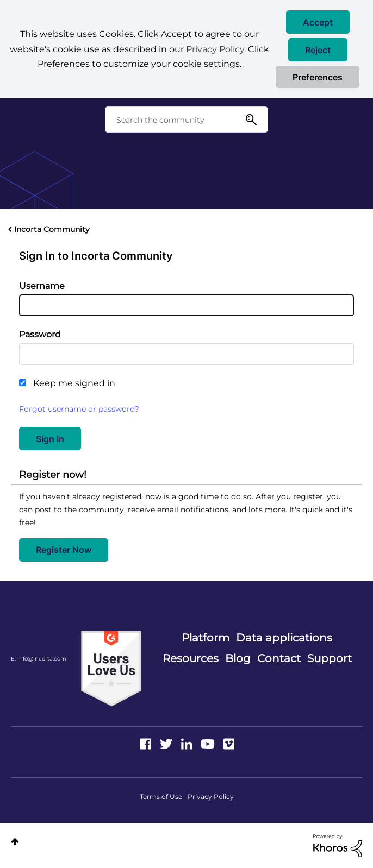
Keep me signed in (74, 383)
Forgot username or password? (79, 409)
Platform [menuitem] (206, 638)
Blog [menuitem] (238, 658)
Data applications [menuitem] (284, 638)
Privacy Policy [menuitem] (211, 797)
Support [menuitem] (330, 658)
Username (42, 286)
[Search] (186, 119)
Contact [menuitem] (279, 658)
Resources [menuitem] (191, 658)
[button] (318, 22)
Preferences (318, 77)
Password (40, 334)
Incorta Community (52, 229)
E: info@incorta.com (39, 659)
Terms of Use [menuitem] (161, 797)
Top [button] (15, 842)
